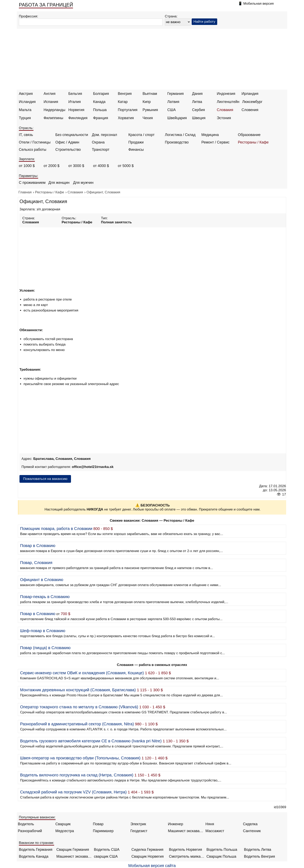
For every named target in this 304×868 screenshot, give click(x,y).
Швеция (199, 118)
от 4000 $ (101, 166)
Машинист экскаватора (186, 831)
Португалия (128, 110)
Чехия (148, 118)
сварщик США (106, 856)
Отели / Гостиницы (35, 142)
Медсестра (65, 831)
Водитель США (107, 850)
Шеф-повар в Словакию (43, 631)
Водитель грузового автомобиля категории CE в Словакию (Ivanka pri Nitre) (91, 741)
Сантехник (252, 831)
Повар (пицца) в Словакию (45, 648)
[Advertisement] (152, 59)
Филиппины (53, 118)
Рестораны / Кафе (253, 142)
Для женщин (59, 183)
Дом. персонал (104, 135)
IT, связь (26, 135)
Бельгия (75, 94)
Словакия (225, 110)
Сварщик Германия (73, 850)
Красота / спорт (141, 135)
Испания (51, 102)
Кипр (147, 102)
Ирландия (250, 94)
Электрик (138, 824)
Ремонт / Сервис (215, 142)
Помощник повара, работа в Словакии (56, 529)
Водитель (26, 824)
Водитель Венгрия (259, 856)
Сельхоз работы (33, 150)
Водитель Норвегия (185, 850)
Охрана (98, 142)
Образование (249, 135)
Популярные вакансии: (37, 817)
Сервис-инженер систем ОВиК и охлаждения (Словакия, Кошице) (82, 673)
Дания (197, 94)
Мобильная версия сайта (152, 866)
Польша (100, 110)
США (172, 110)
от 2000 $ (52, 166)
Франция (101, 118)
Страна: (171, 16)
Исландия (27, 102)
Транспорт (101, 150)
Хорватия (126, 118)
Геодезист (139, 831)
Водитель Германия (36, 850)
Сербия (198, 110)
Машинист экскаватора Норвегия (74, 856)
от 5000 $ (126, 166)
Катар (123, 102)
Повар (98, 824)
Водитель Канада (34, 856)
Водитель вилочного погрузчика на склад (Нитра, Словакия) (77, 775)
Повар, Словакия (36, 563)
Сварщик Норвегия (148, 856)
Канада (99, 102)
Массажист (215, 831)
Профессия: (28, 16)
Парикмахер (103, 831)
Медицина (210, 135)
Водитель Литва (258, 850)
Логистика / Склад (180, 135)
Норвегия (76, 110)
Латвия (173, 102)
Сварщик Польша (221, 856)
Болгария (101, 94)
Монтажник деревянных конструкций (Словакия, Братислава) (78, 690)
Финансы (136, 150)
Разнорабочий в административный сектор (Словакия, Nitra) (77, 724)
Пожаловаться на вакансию (45, 479)
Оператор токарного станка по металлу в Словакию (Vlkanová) (79, 707)
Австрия (26, 94)
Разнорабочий (30, 831)
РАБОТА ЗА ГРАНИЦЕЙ (46, 5)
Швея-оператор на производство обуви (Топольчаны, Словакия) (80, 758)
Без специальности (72, 135)
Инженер (176, 824)
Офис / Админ (67, 142)
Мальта (25, 110)
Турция (25, 118)
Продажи (136, 142)
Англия (49, 94)
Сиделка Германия (147, 850)
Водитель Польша (222, 850)
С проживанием (32, 183)
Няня (210, 824)
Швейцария (177, 118)
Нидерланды (54, 110)
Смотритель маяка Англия (187, 856)
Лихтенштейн (228, 102)
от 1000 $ (27, 166)
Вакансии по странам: (37, 843)
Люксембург (252, 102)
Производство (177, 142)
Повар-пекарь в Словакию (45, 597)
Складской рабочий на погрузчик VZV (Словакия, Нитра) (73, 792)
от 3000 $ (76, 166)
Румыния (150, 110)
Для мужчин (83, 183)
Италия (75, 102)
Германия (176, 94)
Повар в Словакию (38, 546)
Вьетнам (150, 94)
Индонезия (226, 94)
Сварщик (63, 824)
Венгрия (125, 94)
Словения (250, 110)
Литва (197, 102)
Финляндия (78, 118)
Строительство (68, 150)
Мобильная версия (259, 4)
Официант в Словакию (42, 580)
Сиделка (250, 824)
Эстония (224, 118)
